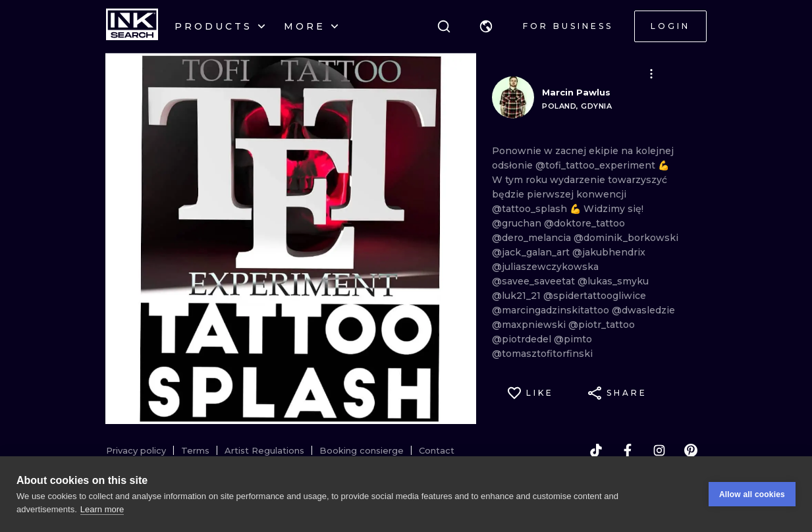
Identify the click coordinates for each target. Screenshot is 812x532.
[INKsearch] (132, 26)
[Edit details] (651, 74)
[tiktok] (596, 450)
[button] (486, 26)
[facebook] (628, 450)
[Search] (444, 26)
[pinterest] (691, 450)
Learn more (102, 509)
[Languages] (486, 26)
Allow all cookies (752, 494)
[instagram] (659, 450)
